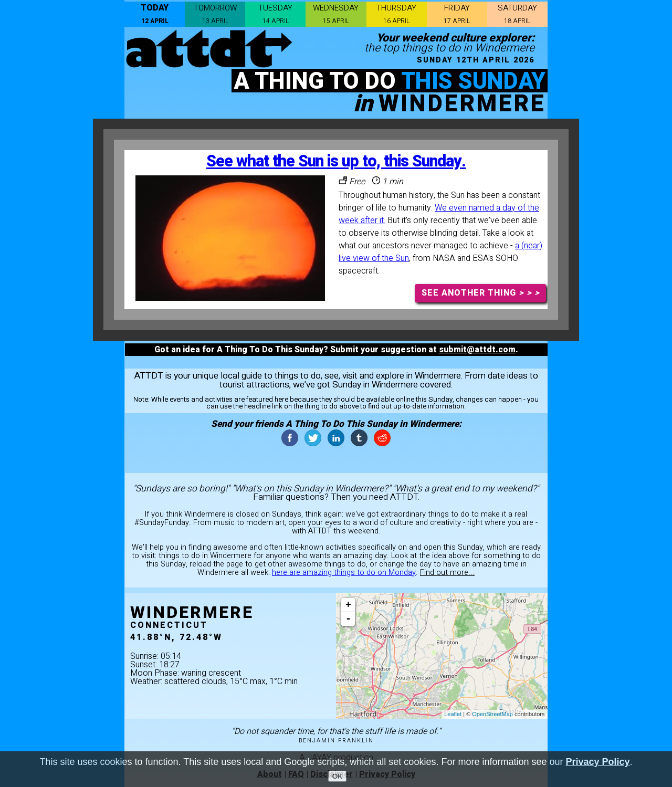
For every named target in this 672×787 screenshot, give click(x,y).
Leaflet (453, 714)
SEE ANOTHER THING (481, 293)
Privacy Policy (598, 763)
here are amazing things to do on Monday (344, 573)
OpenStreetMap (492, 714)
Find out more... (447, 573)
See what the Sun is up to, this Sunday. (336, 161)
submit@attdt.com (477, 350)
